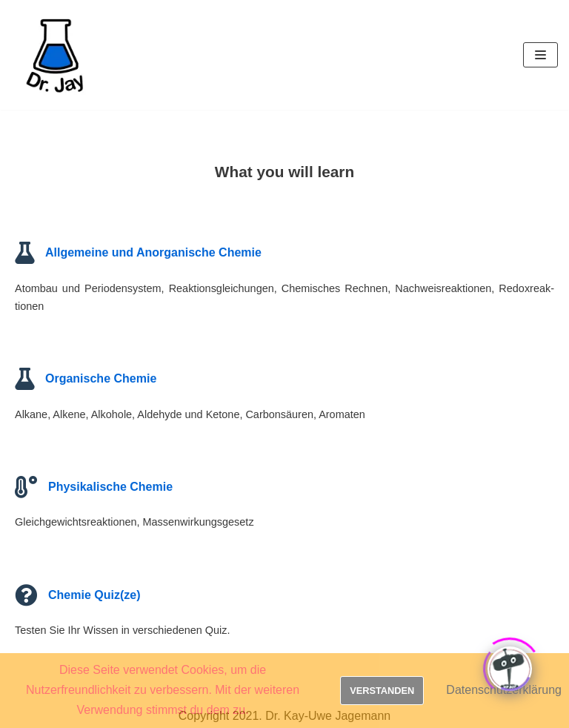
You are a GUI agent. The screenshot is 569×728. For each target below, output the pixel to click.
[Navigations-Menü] (540, 55)
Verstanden (382, 691)
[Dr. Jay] (56, 55)
